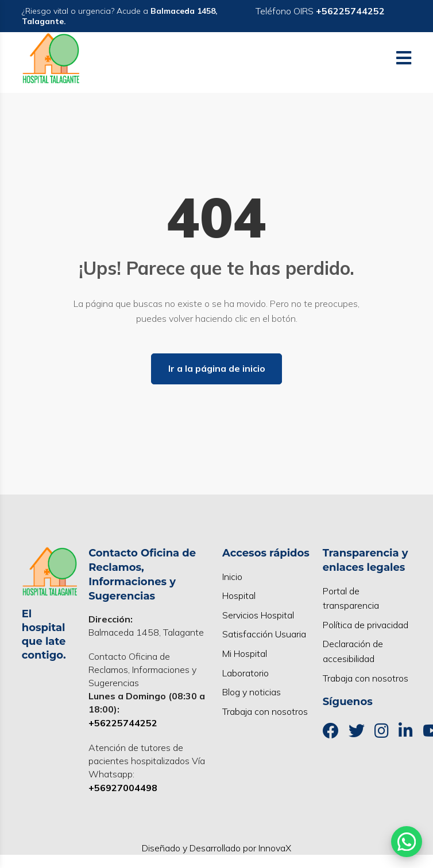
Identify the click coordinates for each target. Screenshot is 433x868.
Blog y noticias (252, 692)
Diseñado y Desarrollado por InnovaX (216, 848)
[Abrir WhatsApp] (407, 842)
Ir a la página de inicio (217, 368)
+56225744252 (123, 723)
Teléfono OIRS (320, 11)
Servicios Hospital (258, 615)
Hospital (239, 595)
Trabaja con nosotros (265, 711)
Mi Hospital (245, 653)
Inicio (232, 577)
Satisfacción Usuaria (264, 634)
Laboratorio (246, 673)
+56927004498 (123, 788)
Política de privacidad (366, 625)
